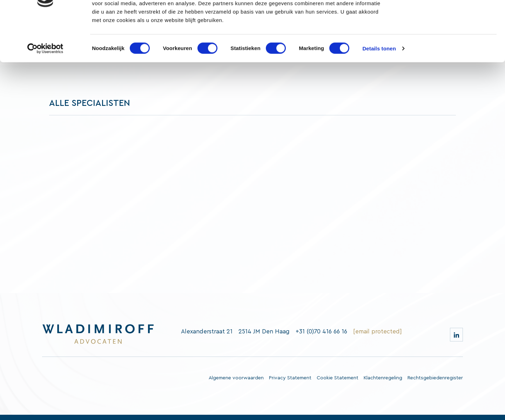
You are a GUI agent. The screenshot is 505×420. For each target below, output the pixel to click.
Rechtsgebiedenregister (435, 378)
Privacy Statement (290, 378)
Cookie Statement (338, 378)
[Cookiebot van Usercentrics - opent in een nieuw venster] (45, 88)
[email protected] (378, 331)
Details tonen (379, 87)
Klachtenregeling (383, 378)
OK (447, 17)
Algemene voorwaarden (236, 378)
